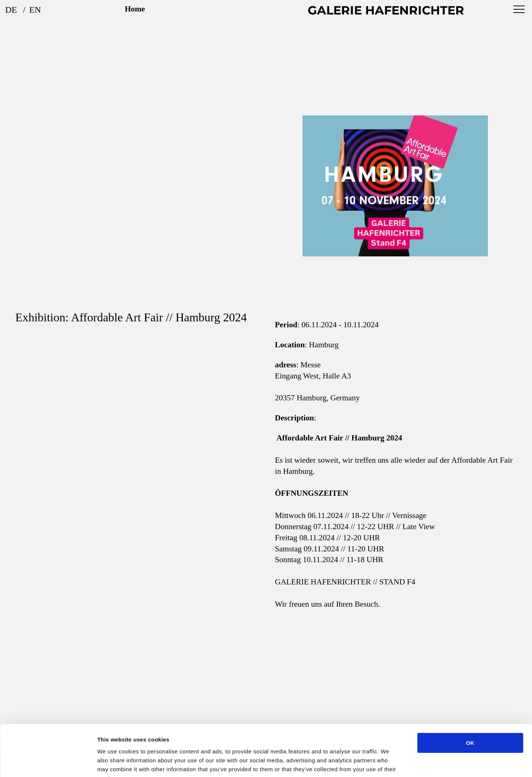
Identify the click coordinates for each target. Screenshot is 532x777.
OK (470, 697)
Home (135, 9)
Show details (389, 762)
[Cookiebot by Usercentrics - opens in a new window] (48, 763)
